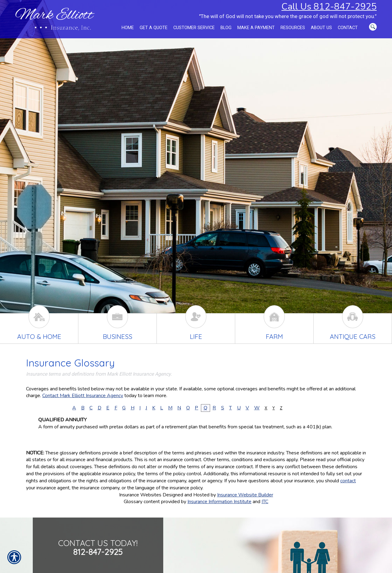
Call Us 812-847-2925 (329, 6)
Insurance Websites (140, 495)
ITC (265, 502)
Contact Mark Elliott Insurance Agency (83, 396)
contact (348, 481)
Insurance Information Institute (219, 502)
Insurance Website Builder (245, 495)
